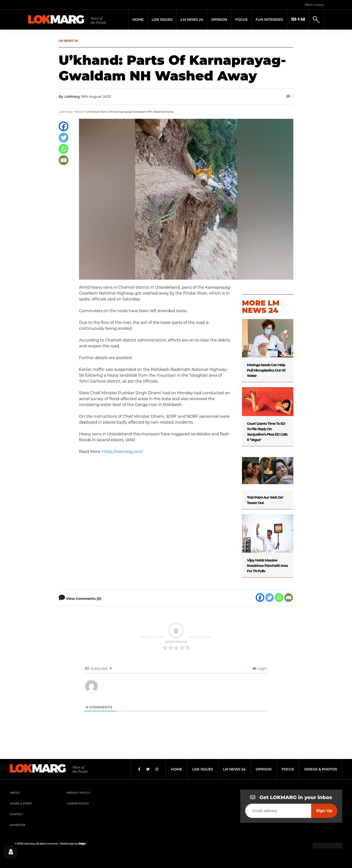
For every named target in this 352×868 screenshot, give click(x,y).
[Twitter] (64, 138)
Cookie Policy (78, 803)
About (15, 793)
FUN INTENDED (269, 20)
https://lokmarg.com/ (123, 452)
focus (288, 769)
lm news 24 (234, 769)
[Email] (64, 160)
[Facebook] (64, 126)
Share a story (314, 5)
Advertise (18, 825)
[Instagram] (157, 769)
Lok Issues (162, 20)
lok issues (203, 769)
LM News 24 (192, 20)
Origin (82, 844)
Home (138, 20)
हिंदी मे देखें (298, 20)
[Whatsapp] (64, 149)
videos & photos (320, 769)
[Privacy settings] (11, 852)
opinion (264, 769)
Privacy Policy (78, 793)
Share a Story (21, 803)
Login (260, 669)
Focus (241, 20)
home (176, 769)
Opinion (219, 20)
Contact (16, 814)
